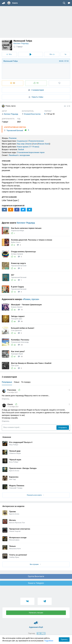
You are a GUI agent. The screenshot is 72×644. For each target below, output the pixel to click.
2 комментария (36, 90)
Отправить (63, 428)
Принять (64, 639)
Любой (21, 150)
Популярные (7, 382)
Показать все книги (35, 495)
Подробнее (49, 641)
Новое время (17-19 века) (28, 147)
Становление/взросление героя (31, 152)
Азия (35, 144)
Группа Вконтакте (36, 576)
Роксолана (12, 390)
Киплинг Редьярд (21, 43)
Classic (10, 404)
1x (65, 54)
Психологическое (36, 141)
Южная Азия (43, 144)
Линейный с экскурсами (19, 155)
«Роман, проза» (31, 299)
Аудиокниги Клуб (36, 622)
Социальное (22, 141)
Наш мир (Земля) (24, 144)
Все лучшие (35, 564)
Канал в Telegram (36, 583)
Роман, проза (9, 106)
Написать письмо (36, 613)
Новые (17, 382)
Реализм (13, 138)
